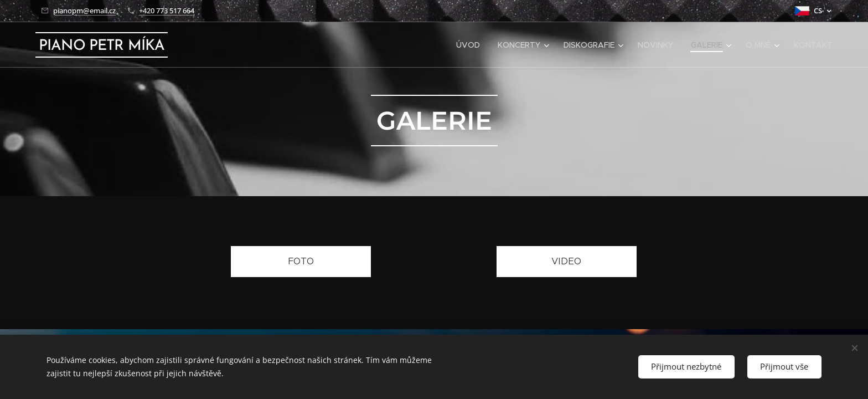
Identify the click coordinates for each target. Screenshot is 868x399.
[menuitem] (471, 45)
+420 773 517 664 (167, 11)
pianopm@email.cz (84, 11)
